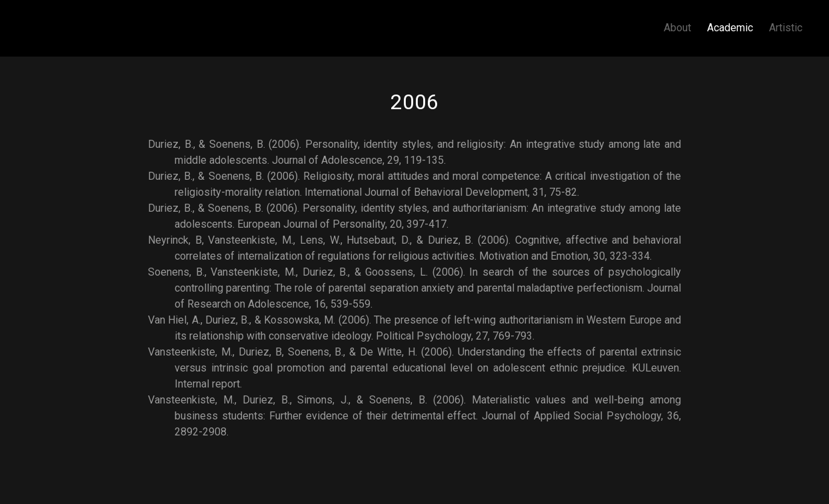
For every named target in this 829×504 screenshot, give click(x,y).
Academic (730, 28)
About (677, 28)
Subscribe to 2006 (153, 445)
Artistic (786, 28)
